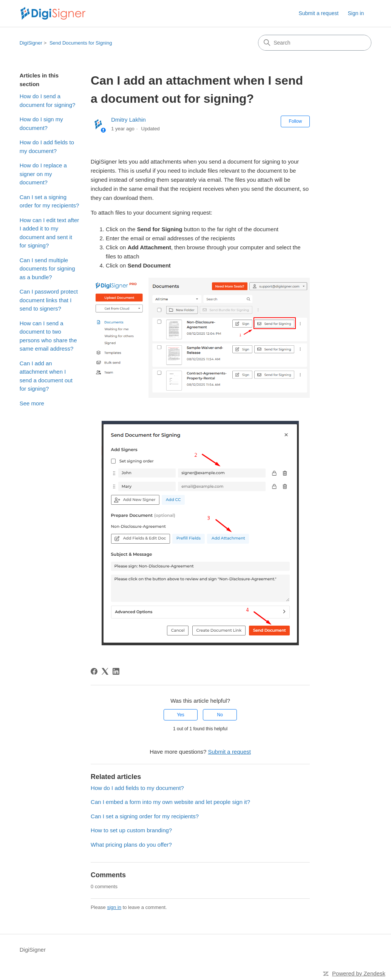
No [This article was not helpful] (220, 715)
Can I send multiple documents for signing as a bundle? (47, 269)
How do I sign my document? (41, 124)
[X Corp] (105, 671)
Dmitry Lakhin (128, 120)
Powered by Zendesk (359, 973)
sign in (114, 907)
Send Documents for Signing (81, 43)
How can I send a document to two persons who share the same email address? (48, 336)
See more (32, 403)
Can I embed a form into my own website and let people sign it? (170, 802)
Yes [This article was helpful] (181, 715)
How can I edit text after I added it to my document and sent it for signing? (49, 233)
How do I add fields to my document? (47, 147)
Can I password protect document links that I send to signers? (49, 300)
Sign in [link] (356, 13)
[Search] (315, 43)
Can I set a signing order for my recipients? (49, 201)
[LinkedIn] (116, 671)
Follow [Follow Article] (295, 121)
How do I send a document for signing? (48, 100)
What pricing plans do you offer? (131, 845)
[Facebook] (94, 671)
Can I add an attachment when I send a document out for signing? (46, 376)
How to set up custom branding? (131, 830)
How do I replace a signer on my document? (43, 174)
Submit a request (318, 13)
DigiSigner (31, 43)
